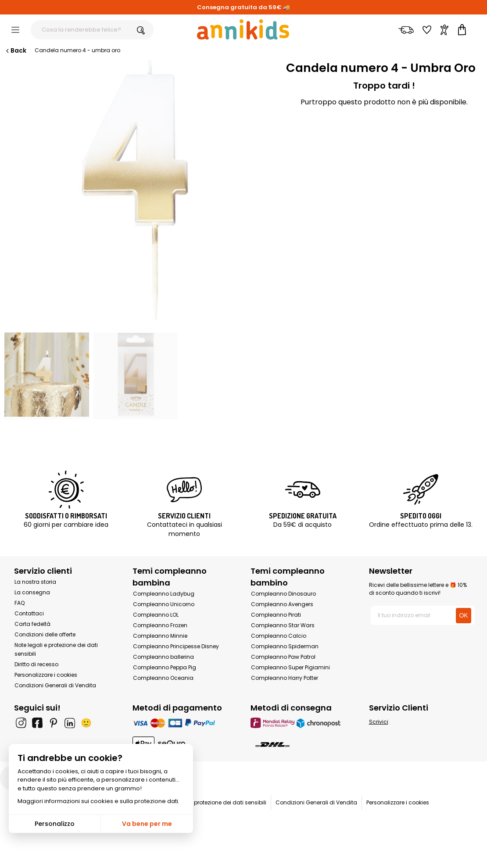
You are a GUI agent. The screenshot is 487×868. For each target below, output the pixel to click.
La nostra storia (35, 582)
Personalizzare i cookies (46, 675)
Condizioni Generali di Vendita (55, 685)
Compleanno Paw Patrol (283, 657)
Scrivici (379, 722)
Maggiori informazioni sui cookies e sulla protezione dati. (98, 801)
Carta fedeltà (32, 624)
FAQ (20, 603)
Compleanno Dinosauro (283, 594)
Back (15, 50)
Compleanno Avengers (282, 604)
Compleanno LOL (156, 615)
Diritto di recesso (36, 664)
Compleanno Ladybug (164, 594)
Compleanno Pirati (276, 615)
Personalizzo (55, 824)
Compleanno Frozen (160, 625)
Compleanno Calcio (279, 636)
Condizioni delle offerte (45, 634)
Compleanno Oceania (163, 678)
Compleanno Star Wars (283, 625)
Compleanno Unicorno (164, 604)
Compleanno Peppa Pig (165, 667)
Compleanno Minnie (160, 636)
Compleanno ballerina (163, 657)
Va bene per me (147, 824)
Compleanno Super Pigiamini (290, 667)
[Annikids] (243, 29)
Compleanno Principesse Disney (176, 646)
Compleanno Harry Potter (285, 678)
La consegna (32, 592)
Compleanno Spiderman (285, 646)
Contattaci (29, 613)
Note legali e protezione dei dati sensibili (213, 802)
